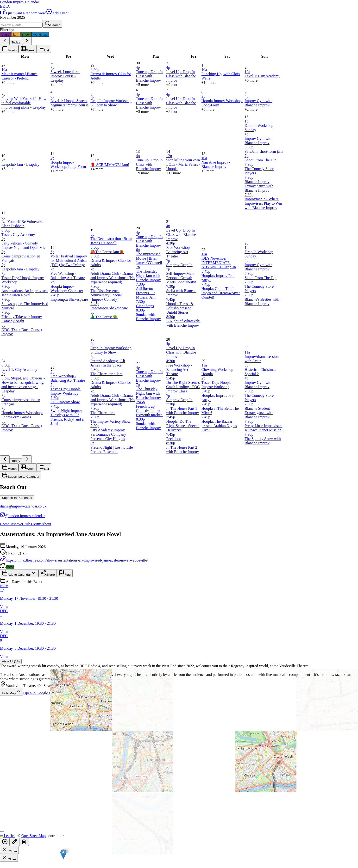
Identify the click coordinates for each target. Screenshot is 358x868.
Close (9, 850)
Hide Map (12, 692)
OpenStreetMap (34, 836)
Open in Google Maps (43, 693)
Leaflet (7, 836)
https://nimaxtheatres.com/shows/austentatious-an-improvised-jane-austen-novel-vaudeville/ (74, 560)
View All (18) (11, 661)
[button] (63, 854)
